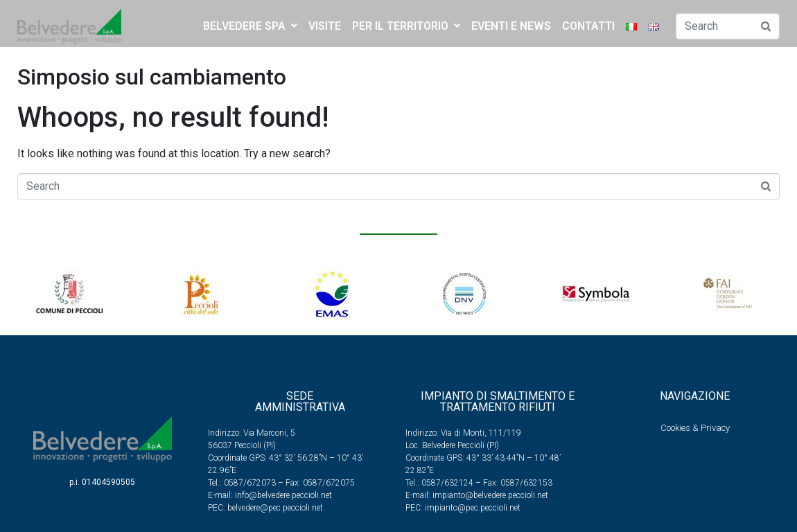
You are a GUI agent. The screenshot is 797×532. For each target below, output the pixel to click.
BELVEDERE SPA (250, 26)
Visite (325, 26)
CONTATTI (588, 26)
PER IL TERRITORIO (406, 26)
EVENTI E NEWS (511, 26)
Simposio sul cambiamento (152, 77)
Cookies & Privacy (695, 428)
